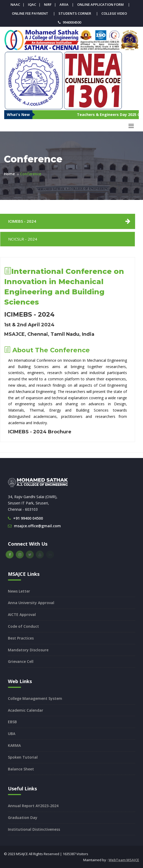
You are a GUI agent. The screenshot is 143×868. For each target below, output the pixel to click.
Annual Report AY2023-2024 (33, 806)
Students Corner (75, 13)
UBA (12, 734)
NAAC (15, 4)
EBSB (12, 722)
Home (9, 174)
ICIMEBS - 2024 (22, 221)
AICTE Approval (22, 614)
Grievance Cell (21, 661)
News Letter (19, 591)
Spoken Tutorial (23, 757)
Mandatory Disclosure (28, 650)
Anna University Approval (31, 603)
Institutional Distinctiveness (34, 829)
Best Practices (21, 638)
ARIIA (64, 4)
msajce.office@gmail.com (37, 526)
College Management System (35, 698)
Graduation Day (23, 818)
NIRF (48, 4)
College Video (114, 13)
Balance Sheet (21, 769)
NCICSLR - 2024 (23, 239)
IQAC (32, 4)
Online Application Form (100, 4)
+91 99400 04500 (28, 518)
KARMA (14, 745)
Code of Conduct (23, 626)
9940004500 (72, 22)
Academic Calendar (26, 710)
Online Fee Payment (30, 13)
